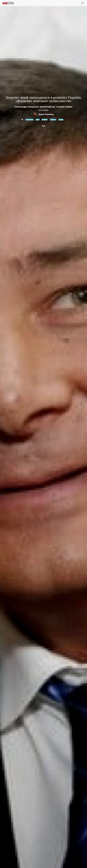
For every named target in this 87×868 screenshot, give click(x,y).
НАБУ (38, 120)
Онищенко (53, 120)
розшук (61, 120)
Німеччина (45, 120)
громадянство (29, 120)
